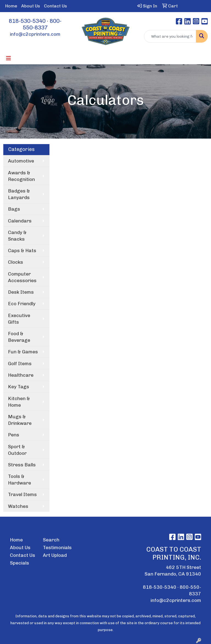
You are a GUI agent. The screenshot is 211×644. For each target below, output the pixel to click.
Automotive (21, 161)
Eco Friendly (22, 304)
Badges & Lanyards (19, 194)
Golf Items (20, 364)
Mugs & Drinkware (20, 420)
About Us (31, 6)
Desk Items (21, 292)
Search (51, 540)
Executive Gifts (19, 319)
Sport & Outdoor (17, 450)
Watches (18, 506)
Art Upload (55, 555)
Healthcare (21, 375)
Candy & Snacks (17, 236)
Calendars (20, 221)
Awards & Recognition (21, 176)
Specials (20, 563)
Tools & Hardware (20, 480)
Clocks (16, 262)
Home (11, 6)
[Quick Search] (170, 36)
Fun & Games (23, 352)
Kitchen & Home (19, 402)
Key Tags (19, 387)
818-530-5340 (27, 21)
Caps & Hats (22, 251)
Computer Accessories (22, 277)
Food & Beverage (19, 337)
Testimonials (56, 547)
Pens (14, 435)
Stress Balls (22, 465)
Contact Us (55, 6)
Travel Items (22, 494)
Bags (14, 209)
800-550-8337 (42, 24)
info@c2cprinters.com (35, 34)
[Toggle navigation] (9, 58)
